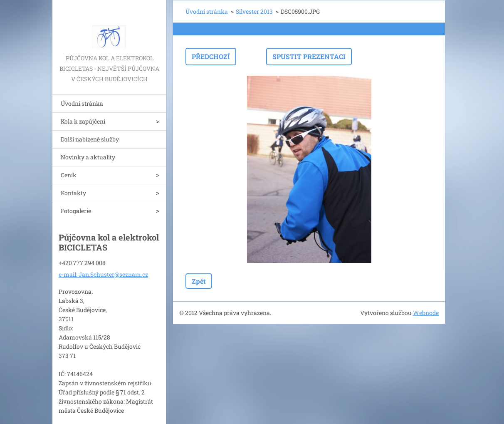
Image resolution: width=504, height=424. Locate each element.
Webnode (426, 313)
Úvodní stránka (82, 103)
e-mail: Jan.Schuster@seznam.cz (103, 274)
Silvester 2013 (254, 11)
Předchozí (211, 56)
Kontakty (73, 193)
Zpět (199, 281)
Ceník (69, 175)
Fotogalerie (76, 211)
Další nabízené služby (90, 139)
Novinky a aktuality (88, 157)
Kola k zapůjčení (83, 121)
